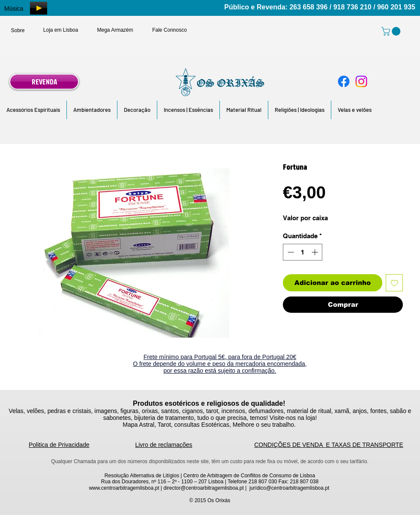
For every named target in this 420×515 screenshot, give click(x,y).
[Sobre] (18, 30)
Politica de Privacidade (59, 445)
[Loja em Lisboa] (61, 30)
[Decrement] (290, 252)
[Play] (39, 8)
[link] (392, 31)
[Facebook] (344, 81)
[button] (33, 110)
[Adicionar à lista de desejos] (394, 283)
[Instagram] (361, 81)
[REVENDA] (44, 82)
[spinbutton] (303, 252)
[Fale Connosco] (169, 30)
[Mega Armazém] (115, 30)
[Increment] (316, 252)
